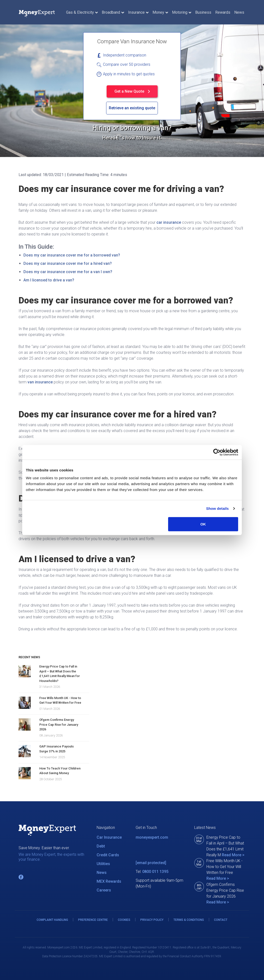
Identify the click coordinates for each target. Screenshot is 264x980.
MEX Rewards (109, 881)
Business (203, 12)
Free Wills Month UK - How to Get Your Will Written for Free (60, 700)
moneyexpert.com (152, 837)
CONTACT (221, 920)
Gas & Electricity (82, 12)
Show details (218, 508)
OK (203, 524)
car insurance (169, 222)
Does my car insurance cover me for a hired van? (68, 263)
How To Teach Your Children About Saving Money (60, 771)
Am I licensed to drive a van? (49, 280)
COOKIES (124, 920)
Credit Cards (108, 855)
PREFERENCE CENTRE (93, 920)
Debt (101, 846)
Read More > (233, 855)
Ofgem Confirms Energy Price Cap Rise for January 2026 (59, 724)
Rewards (223, 12)
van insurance (40, 382)
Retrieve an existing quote (132, 108)
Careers (104, 890)
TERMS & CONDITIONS (189, 920)
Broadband (113, 12)
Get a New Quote (132, 91)
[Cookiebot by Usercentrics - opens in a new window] (217, 452)
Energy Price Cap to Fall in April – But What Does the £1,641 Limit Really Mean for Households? (60, 674)
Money (160, 12)
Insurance (138, 12)
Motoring (182, 12)
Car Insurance (109, 837)
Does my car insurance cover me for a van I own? (68, 272)
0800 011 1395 (155, 872)
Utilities (103, 864)
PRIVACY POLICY (152, 920)
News (239, 12)
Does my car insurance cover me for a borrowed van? (72, 255)
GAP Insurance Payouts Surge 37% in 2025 (56, 749)
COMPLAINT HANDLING (52, 920)
